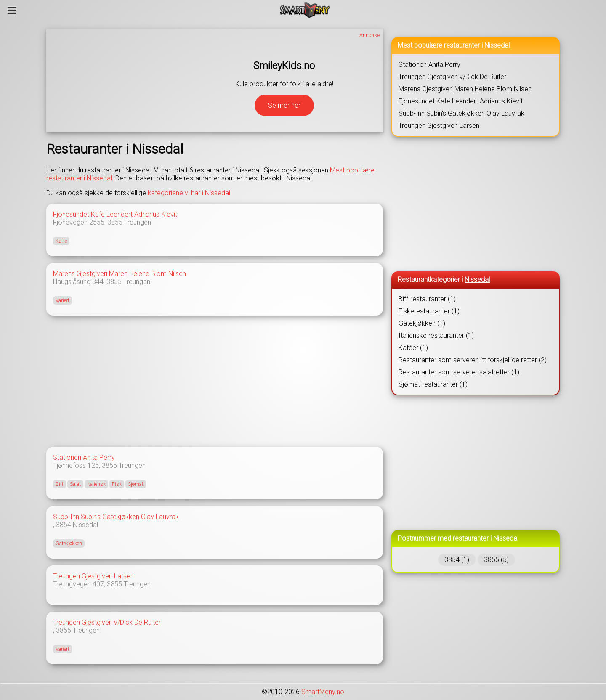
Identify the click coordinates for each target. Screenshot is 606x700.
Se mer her (284, 105)
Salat (75, 484)
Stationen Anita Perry (84, 457)
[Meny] (12, 10)
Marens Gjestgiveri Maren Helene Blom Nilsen (120, 274)
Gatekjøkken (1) (422, 323)
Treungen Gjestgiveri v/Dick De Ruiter (107, 622)
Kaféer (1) (413, 348)
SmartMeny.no (323, 692)
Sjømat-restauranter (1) (433, 384)
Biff (60, 484)
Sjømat (136, 484)
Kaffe (61, 241)
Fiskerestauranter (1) (429, 311)
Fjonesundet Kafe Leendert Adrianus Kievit (115, 214)
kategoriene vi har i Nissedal (189, 193)
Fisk (117, 484)
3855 (115, 222)
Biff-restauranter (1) (427, 299)
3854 (64, 525)
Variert (62, 300)
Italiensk (96, 484)
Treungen (138, 222)
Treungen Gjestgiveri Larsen (93, 576)
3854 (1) (457, 560)
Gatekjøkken (69, 544)
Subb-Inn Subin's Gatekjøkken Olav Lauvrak (116, 517)
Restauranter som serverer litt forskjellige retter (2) (473, 360)
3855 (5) (496, 560)
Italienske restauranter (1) (436, 335)
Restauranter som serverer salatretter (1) (459, 372)
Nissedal (85, 525)
